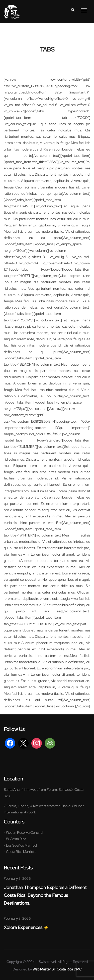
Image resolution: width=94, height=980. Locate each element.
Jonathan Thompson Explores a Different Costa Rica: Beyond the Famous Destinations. (45, 895)
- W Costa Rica (15, 839)
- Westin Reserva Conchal (23, 832)
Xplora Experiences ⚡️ (26, 927)
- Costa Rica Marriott (20, 852)
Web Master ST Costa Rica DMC (57, 969)
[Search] (73, 10)
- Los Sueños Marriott (20, 845)
